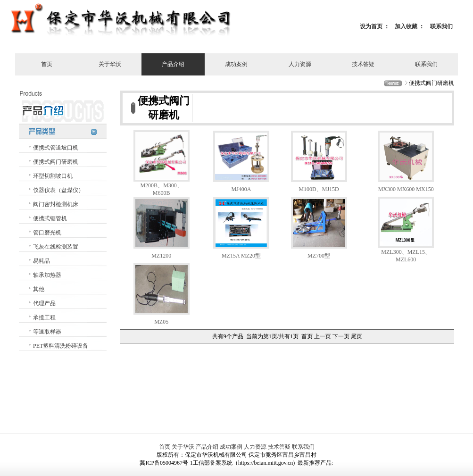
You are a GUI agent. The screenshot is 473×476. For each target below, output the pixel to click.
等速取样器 (47, 332)
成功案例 (236, 64)
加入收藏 (406, 26)
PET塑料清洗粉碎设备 (61, 346)
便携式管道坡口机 (56, 148)
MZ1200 (161, 256)
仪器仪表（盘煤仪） (58, 190)
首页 (47, 64)
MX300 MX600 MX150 (406, 189)
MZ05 (161, 322)
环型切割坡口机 (53, 176)
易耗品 (41, 261)
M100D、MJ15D (319, 189)
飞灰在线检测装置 (56, 247)
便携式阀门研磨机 (56, 162)
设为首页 (371, 26)
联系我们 (441, 26)
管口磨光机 (47, 233)
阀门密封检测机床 (56, 204)
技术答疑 (363, 64)
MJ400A (241, 189)
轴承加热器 (47, 275)
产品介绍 (173, 64)
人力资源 (300, 64)
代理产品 (44, 303)
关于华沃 (110, 64)
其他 (39, 289)
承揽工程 (44, 317)
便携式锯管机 (50, 218)
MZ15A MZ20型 (241, 256)
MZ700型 (319, 256)
